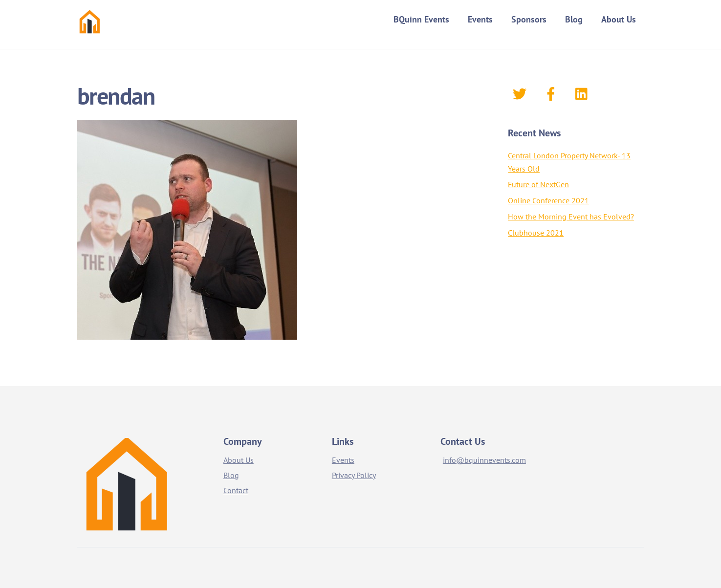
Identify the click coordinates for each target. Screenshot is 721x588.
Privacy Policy (354, 475)
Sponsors (529, 19)
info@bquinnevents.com (484, 460)
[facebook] (553, 93)
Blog (574, 19)
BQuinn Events (421, 19)
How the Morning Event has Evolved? (571, 217)
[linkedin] (584, 93)
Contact (236, 490)
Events (480, 19)
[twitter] (521, 93)
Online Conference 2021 (548, 200)
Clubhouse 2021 (536, 233)
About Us (619, 19)
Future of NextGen (538, 184)
